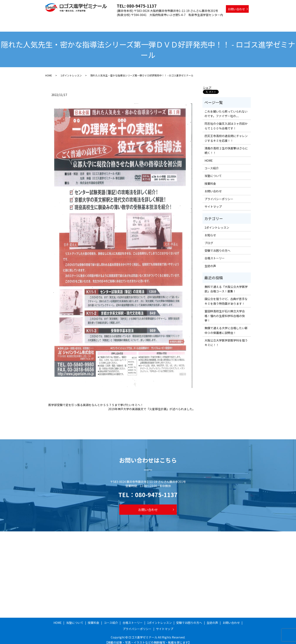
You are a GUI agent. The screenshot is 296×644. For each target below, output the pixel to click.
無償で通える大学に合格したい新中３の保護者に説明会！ (226, 326)
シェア (207, 84)
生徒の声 (243, 21)
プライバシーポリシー (219, 195)
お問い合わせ (236, 9)
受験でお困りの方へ (219, 21)
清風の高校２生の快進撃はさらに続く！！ (226, 147)
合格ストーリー (163, 21)
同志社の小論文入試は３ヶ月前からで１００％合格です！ (226, 122)
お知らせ (210, 231)
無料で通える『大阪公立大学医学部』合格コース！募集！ (226, 285)
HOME (87, 21)
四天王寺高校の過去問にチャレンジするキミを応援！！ (226, 134)
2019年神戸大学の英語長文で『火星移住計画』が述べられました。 (152, 405)
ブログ (209, 239)
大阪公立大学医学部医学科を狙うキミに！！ (226, 339)
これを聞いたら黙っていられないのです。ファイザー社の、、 (226, 110)
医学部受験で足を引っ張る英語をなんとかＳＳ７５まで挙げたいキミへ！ (96, 401)
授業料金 (123, 21)
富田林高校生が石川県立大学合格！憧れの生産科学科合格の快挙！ (225, 312)
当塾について (104, 21)
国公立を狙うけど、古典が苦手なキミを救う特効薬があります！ (226, 297)
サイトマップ (213, 203)
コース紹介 (141, 21)
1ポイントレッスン (190, 21)
